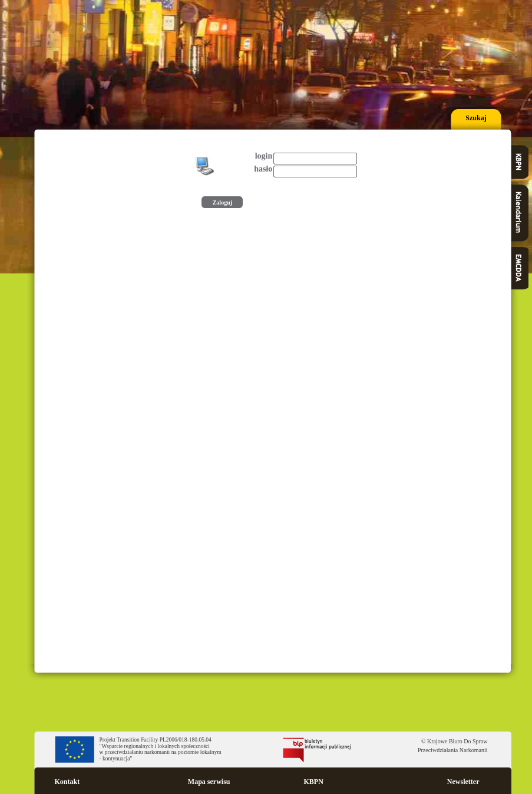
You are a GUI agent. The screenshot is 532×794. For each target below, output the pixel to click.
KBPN (314, 782)
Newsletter (463, 782)
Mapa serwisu (209, 782)
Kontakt (67, 782)
